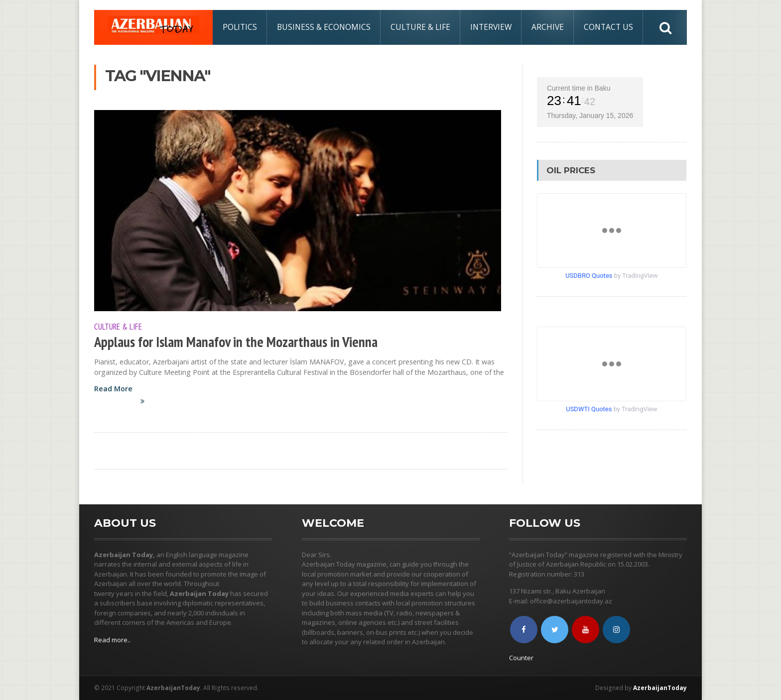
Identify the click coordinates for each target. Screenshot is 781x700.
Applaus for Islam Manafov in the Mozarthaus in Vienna (236, 342)
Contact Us (608, 27)
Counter (521, 658)
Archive (548, 27)
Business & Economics (324, 27)
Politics (240, 27)
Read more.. (112, 640)
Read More (125, 400)
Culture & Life (420, 27)
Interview (491, 27)
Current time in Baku (579, 88)
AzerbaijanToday (660, 688)
